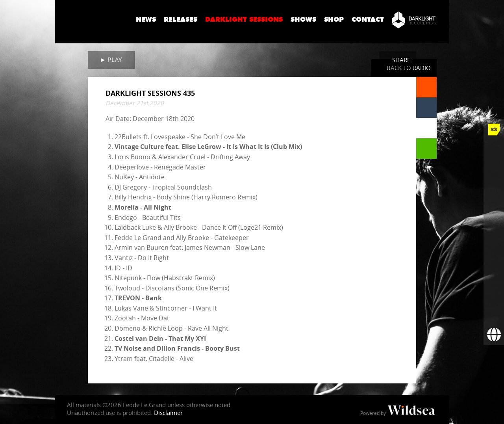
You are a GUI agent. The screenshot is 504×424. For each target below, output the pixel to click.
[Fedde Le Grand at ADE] (494, 130)
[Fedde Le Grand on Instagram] (494, 191)
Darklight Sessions (244, 20)
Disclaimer (168, 413)
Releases (181, 20)
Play (115, 60)
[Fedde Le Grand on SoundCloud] (494, 232)
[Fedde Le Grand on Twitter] (494, 171)
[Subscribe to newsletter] (494, 314)
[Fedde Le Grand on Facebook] (494, 150)
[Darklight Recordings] (414, 20)
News (146, 20)
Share (401, 60)
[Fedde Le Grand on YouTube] (494, 212)
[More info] (494, 294)
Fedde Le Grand (93, 19)
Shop (334, 20)
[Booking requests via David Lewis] (494, 335)
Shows (303, 20)
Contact (368, 20)
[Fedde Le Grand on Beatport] (494, 273)
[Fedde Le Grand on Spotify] (494, 253)
